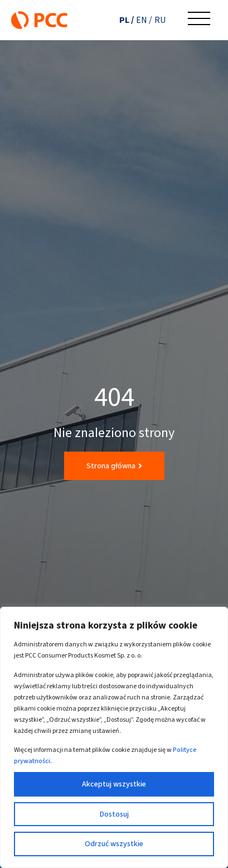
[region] (114, 737)
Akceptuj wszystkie (114, 784)
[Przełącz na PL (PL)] (127, 20)
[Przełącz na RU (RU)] (160, 20)
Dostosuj (114, 814)
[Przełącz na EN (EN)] (144, 20)
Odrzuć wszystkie (114, 844)
